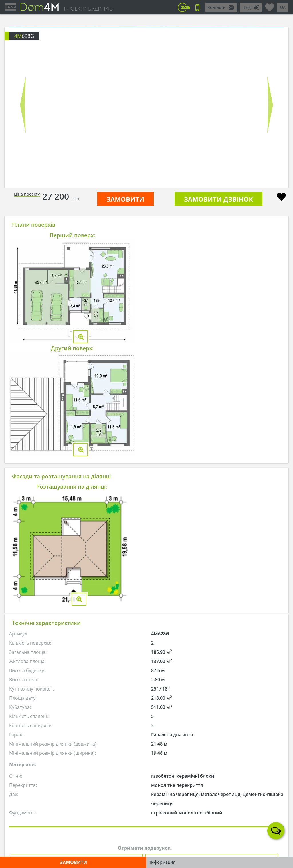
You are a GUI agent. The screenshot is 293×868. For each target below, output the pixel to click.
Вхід (247, 7)
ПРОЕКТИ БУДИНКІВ (88, 9)
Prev (23, 105)
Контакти (217, 7)
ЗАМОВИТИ (125, 199)
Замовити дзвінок (218, 199)
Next (270, 105)
